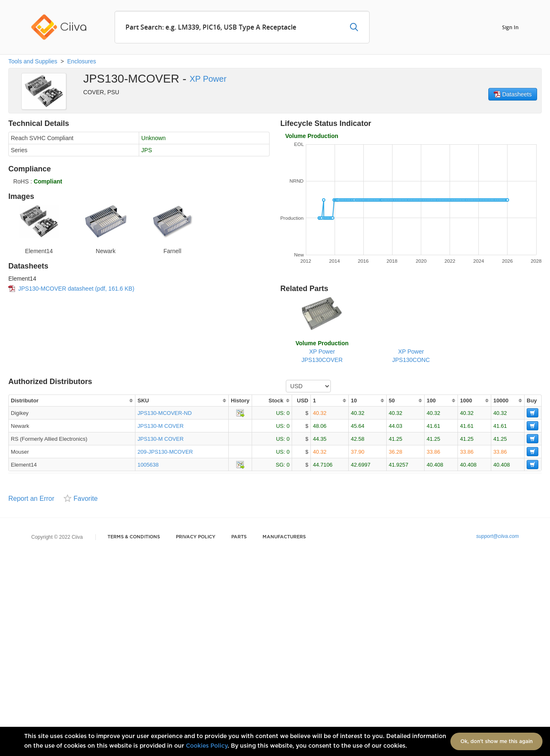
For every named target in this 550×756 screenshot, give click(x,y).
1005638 (148, 465)
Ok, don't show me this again (496, 741)
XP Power (208, 79)
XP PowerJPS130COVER (322, 352)
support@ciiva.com (497, 536)
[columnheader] (72, 401)
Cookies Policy (207, 746)
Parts (239, 537)
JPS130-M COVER (161, 426)
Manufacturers (284, 537)
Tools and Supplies (33, 61)
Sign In (510, 27)
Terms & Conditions (134, 537)
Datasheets (513, 94)
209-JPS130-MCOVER (165, 452)
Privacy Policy (196, 537)
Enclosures (81, 61)
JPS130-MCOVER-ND (165, 413)
